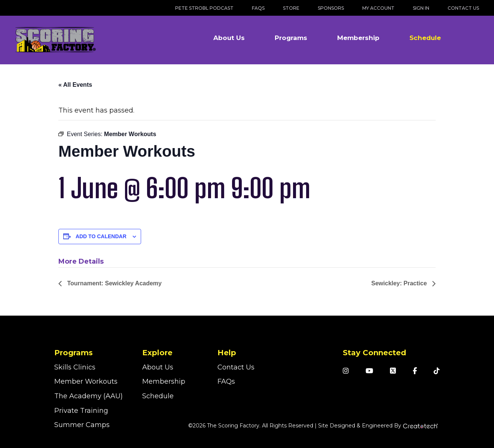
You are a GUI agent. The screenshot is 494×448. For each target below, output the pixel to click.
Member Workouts (86, 381)
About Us (229, 38)
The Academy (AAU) (89, 396)
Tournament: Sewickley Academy (114, 283)
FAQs (258, 8)
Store (291, 8)
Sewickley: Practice (400, 283)
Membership (358, 38)
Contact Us (463, 8)
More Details (81, 261)
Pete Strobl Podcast (204, 8)
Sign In (421, 8)
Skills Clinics (75, 367)
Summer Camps (82, 425)
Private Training (81, 411)
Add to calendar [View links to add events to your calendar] (101, 236)
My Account (378, 8)
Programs (291, 38)
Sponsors (331, 8)
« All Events (75, 85)
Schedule (425, 38)
